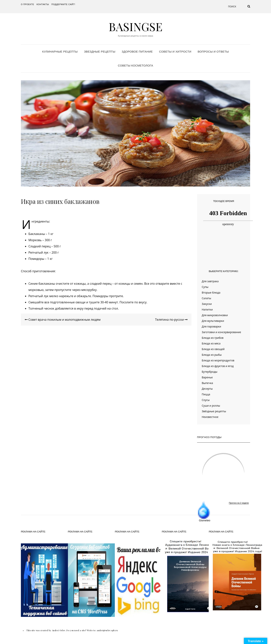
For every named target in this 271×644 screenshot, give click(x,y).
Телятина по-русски (171, 320)
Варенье (207, 377)
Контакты (43, 4)
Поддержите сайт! (63, 4)
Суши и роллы (211, 406)
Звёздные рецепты (214, 411)
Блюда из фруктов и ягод (218, 366)
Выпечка (207, 383)
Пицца (206, 394)
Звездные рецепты (100, 52)
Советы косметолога (135, 65)
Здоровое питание (137, 52)
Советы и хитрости (175, 52)
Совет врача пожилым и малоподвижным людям (63, 320)
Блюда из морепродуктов (218, 360)
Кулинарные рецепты (60, 52)
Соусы (206, 400)
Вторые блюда (211, 293)
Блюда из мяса (211, 343)
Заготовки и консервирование (221, 332)
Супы (205, 287)
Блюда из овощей (213, 349)
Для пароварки (211, 326)
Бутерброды (210, 372)
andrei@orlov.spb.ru (107, 630)
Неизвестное (210, 417)
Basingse (135, 26)
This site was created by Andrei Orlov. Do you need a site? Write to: (62, 630)
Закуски (207, 304)
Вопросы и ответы (213, 52)
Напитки (207, 309)
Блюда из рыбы (212, 355)
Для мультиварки (213, 321)
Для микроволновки (215, 315)
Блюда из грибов (213, 338)
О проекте (27, 4)
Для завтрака (210, 281)
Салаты (206, 298)
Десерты (207, 389)
